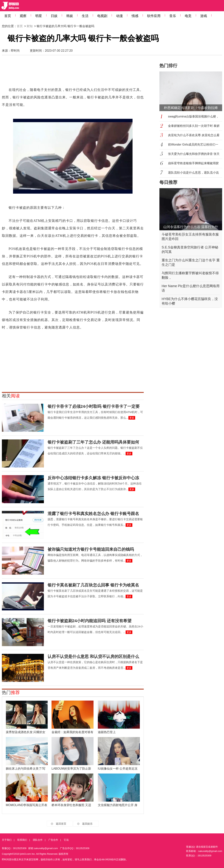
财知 (30, 26)
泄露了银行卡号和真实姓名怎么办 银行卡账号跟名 (93, 514)
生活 (85, 16)
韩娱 (70, 16)
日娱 (54, 16)
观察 (23, 16)
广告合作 (53, 840)
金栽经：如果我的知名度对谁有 (72, 732)
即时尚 (15, 51)
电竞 (188, 16)
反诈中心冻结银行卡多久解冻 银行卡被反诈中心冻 (93, 478)
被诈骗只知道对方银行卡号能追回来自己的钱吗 (91, 549)
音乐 (173, 16)
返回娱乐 (87, 824)
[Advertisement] (73, 73)
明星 (39, 16)
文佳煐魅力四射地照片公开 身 (118, 805)
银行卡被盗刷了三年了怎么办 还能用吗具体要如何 (93, 442)
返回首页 (61, 824)
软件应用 (154, 16)
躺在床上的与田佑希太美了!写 (26, 769)
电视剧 (102, 16)
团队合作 (38, 840)
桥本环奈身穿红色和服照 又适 (71, 805)
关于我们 (7, 840)
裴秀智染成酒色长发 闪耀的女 (26, 732)
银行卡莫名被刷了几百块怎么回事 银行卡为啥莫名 (93, 585)
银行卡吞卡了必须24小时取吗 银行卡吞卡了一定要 (94, 406)
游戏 (204, 16)
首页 (8, 16)
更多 (132, 418)
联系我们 (22, 840)
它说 (66, 840)
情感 (135, 16)
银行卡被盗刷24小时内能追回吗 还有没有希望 (90, 621)
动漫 (119, 16)
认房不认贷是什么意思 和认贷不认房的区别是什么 (93, 657)
